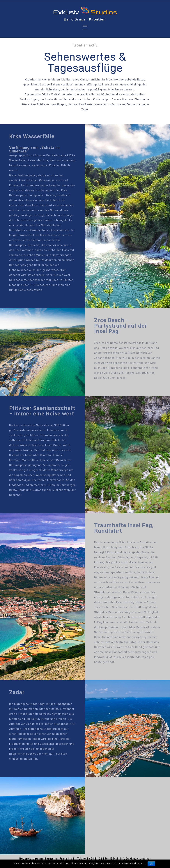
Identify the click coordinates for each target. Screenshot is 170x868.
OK (151, 864)
